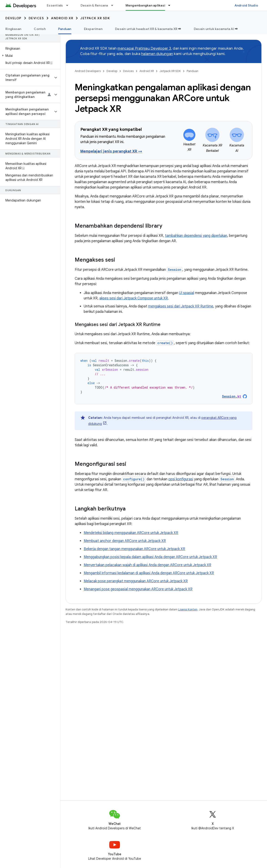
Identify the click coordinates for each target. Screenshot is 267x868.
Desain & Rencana (94, 5)
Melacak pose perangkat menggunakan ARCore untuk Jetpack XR (136, 581)
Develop (13, 18)
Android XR (62, 18)
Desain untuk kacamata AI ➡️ (216, 29)
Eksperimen (93, 29)
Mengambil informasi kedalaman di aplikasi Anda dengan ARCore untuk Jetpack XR (149, 573)
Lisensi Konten (188, 609)
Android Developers (88, 71)
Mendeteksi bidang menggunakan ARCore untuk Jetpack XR (131, 533)
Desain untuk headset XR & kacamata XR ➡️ (148, 29)
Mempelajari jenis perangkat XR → (111, 151)
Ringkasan (13, 29)
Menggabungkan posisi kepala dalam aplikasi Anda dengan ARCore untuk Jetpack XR (150, 557)
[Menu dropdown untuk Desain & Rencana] (114, 5)
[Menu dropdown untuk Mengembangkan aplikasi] (171, 5)
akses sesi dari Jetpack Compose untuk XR (134, 298)
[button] (29, 56)
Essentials (55, 5)
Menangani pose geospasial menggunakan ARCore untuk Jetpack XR (138, 589)
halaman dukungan (157, 54)
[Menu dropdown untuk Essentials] (69, 5)
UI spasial (187, 293)
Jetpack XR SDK (95, 18)
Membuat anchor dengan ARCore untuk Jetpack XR (125, 541)
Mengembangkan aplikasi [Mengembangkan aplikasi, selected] (145, 5)
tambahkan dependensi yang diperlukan (196, 236)
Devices (36, 18)
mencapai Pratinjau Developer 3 (144, 49)
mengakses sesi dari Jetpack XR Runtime (181, 306)
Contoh (40, 29)
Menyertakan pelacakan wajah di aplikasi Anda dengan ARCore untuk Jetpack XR (147, 565)
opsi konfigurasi (181, 479)
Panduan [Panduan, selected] (65, 29)
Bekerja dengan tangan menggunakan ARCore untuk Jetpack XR (134, 549)
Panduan (192, 71)
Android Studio (246, 5)
